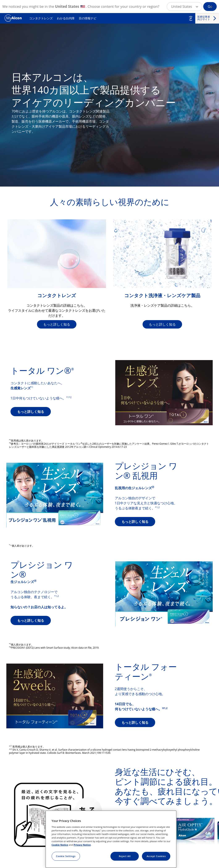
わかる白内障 (66, 18)
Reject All (125, 856)
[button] (185, 7)
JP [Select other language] (191, 18)
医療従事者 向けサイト (204, 18)
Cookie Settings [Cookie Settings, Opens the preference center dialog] (66, 856)
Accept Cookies (156, 856)
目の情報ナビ (88, 18)
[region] (111, 839)
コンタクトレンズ (41, 18)
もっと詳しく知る (57, 324)
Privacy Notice (82, 845)
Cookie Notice (60, 845)
